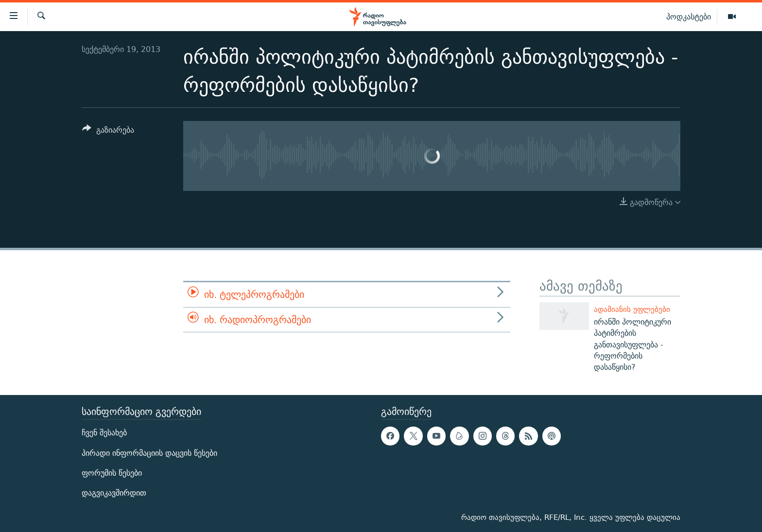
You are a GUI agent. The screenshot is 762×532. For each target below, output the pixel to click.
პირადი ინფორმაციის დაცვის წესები (149, 453)
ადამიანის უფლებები (632, 309)
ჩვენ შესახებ (104, 433)
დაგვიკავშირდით (114, 493)
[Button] (108, 131)
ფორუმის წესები (112, 473)
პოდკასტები (689, 17)
